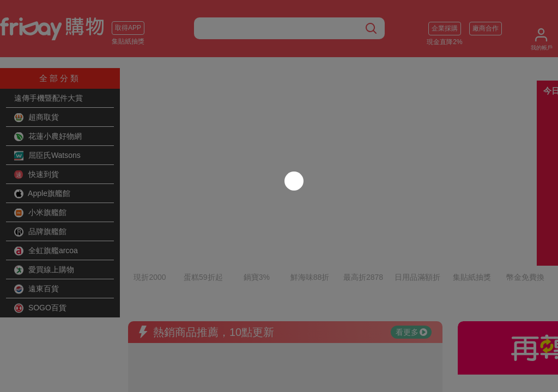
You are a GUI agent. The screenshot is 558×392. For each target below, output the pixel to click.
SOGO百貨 (40, 308)
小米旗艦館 (40, 213)
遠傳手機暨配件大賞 (48, 98)
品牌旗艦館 (40, 232)
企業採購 (445, 28)
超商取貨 (37, 118)
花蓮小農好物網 (48, 137)
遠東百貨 (37, 289)
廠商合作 (486, 28)
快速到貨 (37, 175)
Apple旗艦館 (42, 194)
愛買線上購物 (44, 270)
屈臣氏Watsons (47, 156)
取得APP (128, 28)
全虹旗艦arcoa (46, 251)
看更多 (411, 269)
